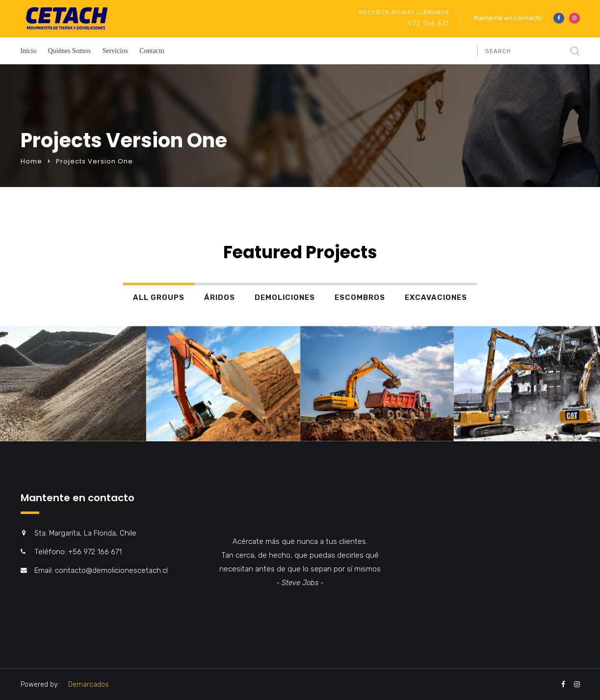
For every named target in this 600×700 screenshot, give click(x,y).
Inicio (29, 51)
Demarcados (89, 685)
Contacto (152, 51)
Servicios (115, 51)
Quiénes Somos (70, 51)
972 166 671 (428, 24)
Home (31, 161)
